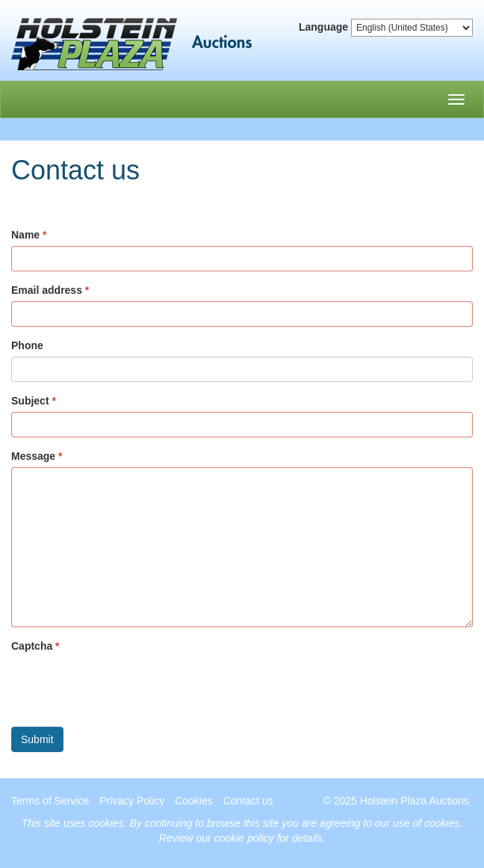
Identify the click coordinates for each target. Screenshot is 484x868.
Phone (27, 345)
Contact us (248, 801)
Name (25, 235)
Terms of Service (50, 801)
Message (33, 456)
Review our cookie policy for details (241, 838)
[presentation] (125, 686)
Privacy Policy (132, 801)
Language (323, 27)
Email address (47, 290)
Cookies (194, 801)
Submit (37, 739)
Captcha (32, 646)
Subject (30, 401)
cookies (106, 823)
